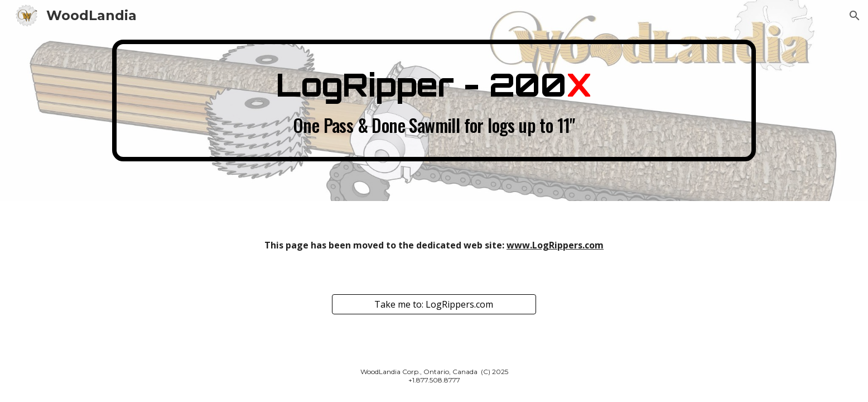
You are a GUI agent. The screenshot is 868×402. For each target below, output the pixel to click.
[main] (434, 100)
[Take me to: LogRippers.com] (434, 304)
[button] (855, 16)
